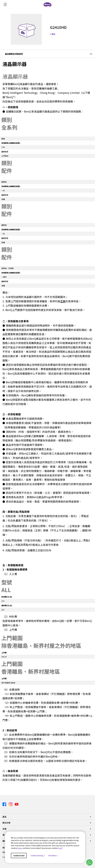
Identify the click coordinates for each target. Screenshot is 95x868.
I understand (19, 855)
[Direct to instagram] (11, 804)
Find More (54, 855)
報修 (53, 34)
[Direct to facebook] (5, 804)
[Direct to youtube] (17, 804)
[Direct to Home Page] (47, 4)
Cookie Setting (38, 855)
